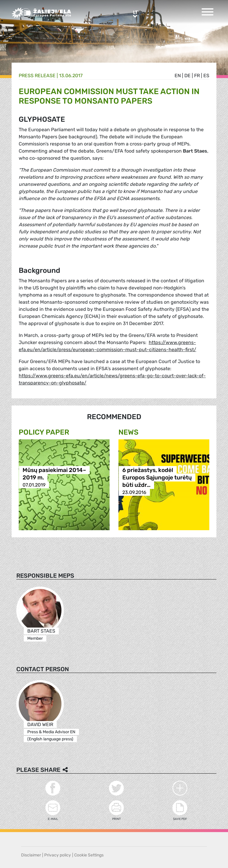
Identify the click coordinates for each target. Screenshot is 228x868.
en (178, 76)
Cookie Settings (89, 855)
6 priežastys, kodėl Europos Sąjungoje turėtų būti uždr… (157, 477)
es (206, 76)
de (187, 76)
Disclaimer (31, 855)
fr (197, 76)
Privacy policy (58, 855)
